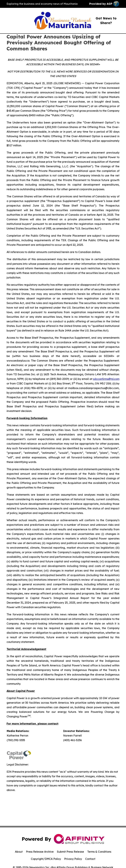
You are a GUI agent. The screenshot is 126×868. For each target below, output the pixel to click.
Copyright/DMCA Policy (46, 859)
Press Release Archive (40, 852)
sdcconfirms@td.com (106, 379)
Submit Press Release (70, 852)
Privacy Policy (73, 859)
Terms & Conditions (99, 852)
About (19, 852)
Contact (90, 859)
